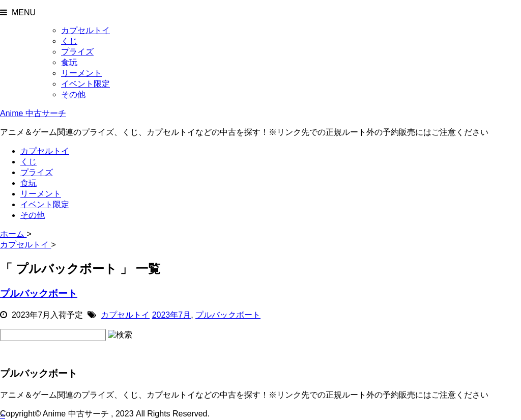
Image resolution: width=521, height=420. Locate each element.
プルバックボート (39, 293)
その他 (73, 94)
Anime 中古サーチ (33, 113)
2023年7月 (172, 315)
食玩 (69, 62)
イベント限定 (85, 84)
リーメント (81, 73)
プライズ (77, 52)
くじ (69, 41)
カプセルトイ (85, 30)
